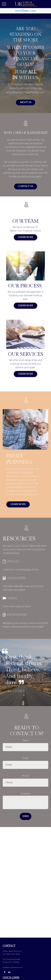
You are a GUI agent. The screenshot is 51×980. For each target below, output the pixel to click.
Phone (26, 776)
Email (26, 758)
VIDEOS (12, 598)
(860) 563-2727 (15, 951)
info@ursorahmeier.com (13, 968)
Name (26, 741)
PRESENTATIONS (17, 615)
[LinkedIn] (9, 972)
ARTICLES (13, 562)
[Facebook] (5, 972)
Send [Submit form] (26, 816)
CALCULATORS (17, 578)
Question (26, 794)
